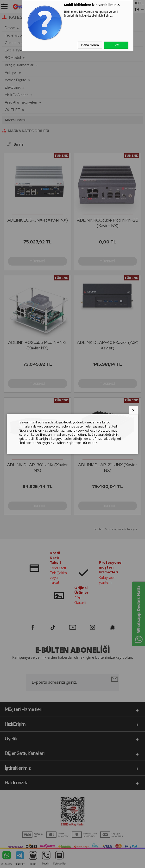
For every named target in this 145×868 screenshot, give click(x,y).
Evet (116, 45)
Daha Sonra (90, 45)
